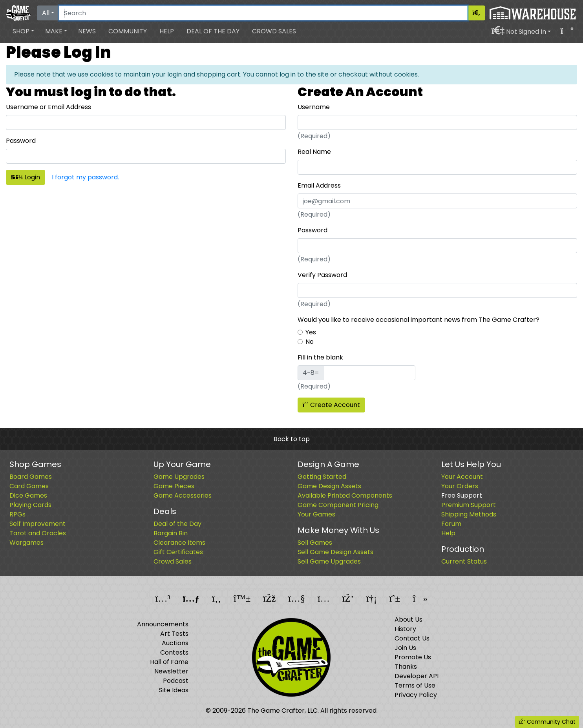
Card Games (29, 486)
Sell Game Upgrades (329, 561)
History (405, 629)
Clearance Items (179, 543)
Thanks (406, 667)
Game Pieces (174, 486)
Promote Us (413, 657)
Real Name (314, 152)
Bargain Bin (171, 533)
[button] (23, 31)
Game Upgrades (179, 477)
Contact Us (412, 638)
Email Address (319, 185)
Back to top (292, 439)
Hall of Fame (169, 662)
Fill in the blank (320, 357)
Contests (174, 652)
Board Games (31, 477)
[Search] (263, 13)
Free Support (462, 495)
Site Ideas (174, 690)
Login (26, 177)
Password (21, 141)
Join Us (405, 648)
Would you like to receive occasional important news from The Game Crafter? (419, 320)
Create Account (331, 405)
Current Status (464, 561)
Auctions (175, 643)
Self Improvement (37, 524)
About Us (408, 619)
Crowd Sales (274, 31)
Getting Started (322, 477)
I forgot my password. (85, 177)
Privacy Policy (416, 695)
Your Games (316, 514)
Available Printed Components (345, 495)
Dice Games (28, 495)
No (310, 342)
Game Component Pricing (338, 505)
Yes (311, 332)
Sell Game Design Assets (335, 552)
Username (314, 107)
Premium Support (469, 505)
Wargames (26, 543)
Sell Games (315, 543)
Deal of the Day (213, 31)
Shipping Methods (469, 514)
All (46, 13)
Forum (451, 524)
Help (167, 31)
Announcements (163, 624)
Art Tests (174, 634)
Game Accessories (183, 495)
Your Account (462, 477)
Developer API (417, 676)
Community (128, 31)
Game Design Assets (329, 486)
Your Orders (460, 486)
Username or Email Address (48, 107)
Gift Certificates (178, 552)
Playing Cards (30, 505)
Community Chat (547, 722)
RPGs (17, 514)
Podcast (176, 681)
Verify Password (322, 275)
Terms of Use (415, 685)
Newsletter (171, 671)
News (87, 31)
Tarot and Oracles (38, 533)
